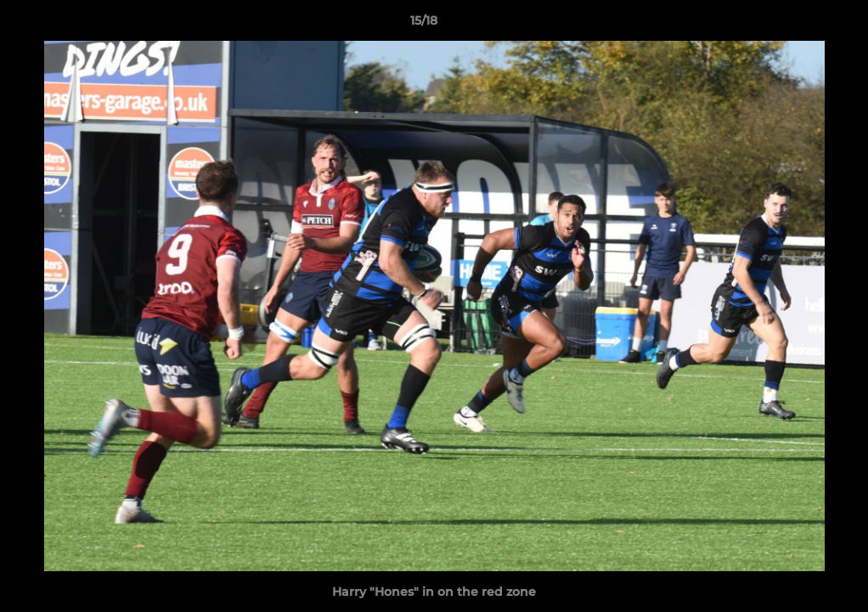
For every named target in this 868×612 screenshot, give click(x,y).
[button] (797, 25)
